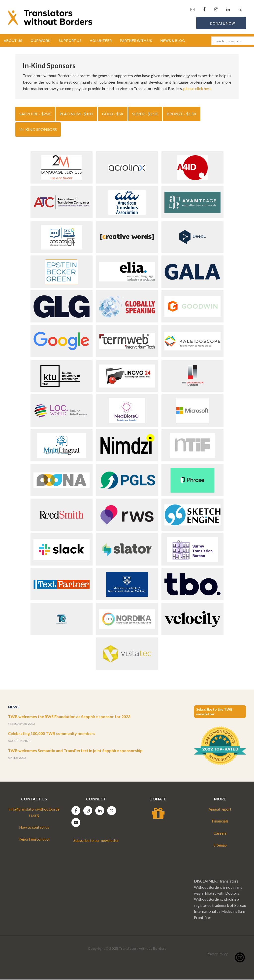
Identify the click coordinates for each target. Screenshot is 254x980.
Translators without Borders (50, 17)
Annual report (220, 810)
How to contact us (34, 828)
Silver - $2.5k (145, 114)
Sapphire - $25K (35, 114)
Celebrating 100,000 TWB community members (52, 734)
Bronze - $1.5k (182, 114)
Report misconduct (34, 840)
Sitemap (220, 846)
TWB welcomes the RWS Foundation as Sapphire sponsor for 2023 (69, 717)
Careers (220, 834)
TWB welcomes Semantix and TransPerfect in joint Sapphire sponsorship (75, 751)
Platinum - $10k (76, 114)
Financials (220, 822)
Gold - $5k (113, 114)
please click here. (198, 89)
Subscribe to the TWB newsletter (214, 712)
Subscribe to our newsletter (96, 841)
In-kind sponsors (38, 130)
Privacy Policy (217, 954)
